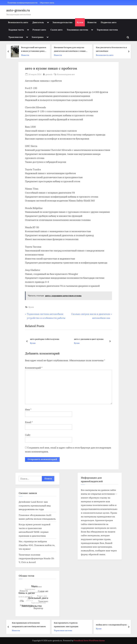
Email (29, 422)
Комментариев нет (66, 74)
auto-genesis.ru (18, 10)
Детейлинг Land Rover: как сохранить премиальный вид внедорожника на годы (35, 506)
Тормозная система (107, 30)
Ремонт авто (39, 30)
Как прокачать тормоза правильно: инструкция (68, 625)
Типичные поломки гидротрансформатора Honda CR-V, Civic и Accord (37, 558)
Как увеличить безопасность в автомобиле (113, 49)
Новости (92, 22)
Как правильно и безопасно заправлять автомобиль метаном (30, 625)
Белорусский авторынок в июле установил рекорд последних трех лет (35, 50)
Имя (28, 410)
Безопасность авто (18, 22)
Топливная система (77, 30)
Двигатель (38, 22)
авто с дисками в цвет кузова (89, 339)
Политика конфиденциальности (22, 3)
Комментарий (34, 368)
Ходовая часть (16, 30)
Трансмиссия (16, 37)
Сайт (28, 435)
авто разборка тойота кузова (45, 339)
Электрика (38, 37)
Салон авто (56, 30)
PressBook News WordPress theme (89, 641)
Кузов (80, 22)
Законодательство (62, 22)
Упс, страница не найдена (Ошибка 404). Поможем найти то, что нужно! (37, 545)
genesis (49, 74)
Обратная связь (47, 3)
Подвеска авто (109, 22)
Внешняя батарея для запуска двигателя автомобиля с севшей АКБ (72, 50)
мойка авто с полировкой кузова (114, 624)
